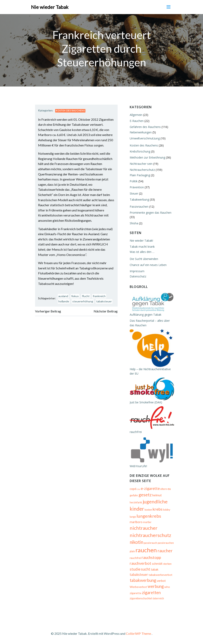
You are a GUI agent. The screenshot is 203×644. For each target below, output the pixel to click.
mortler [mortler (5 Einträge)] (147, 522)
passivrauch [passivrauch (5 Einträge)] (150, 543)
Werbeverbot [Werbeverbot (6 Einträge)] (138, 587)
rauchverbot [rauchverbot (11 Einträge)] (140, 563)
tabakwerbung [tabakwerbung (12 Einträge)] (143, 580)
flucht (86, 296)
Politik (134, 181)
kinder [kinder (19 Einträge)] (137, 509)
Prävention (137, 187)
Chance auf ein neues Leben (148, 265)
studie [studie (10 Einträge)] (135, 569)
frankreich (99, 296)
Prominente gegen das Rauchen (151, 213)
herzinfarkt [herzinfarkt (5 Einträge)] (136, 502)
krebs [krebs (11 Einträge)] (158, 509)
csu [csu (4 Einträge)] (138, 489)
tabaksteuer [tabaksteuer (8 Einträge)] (139, 575)
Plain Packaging (140, 175)
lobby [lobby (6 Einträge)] (167, 510)
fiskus (75, 296)
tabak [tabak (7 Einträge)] (155, 569)
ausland (63, 296)
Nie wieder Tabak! (141, 241)
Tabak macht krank (142, 247)
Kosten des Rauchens (70, 111)
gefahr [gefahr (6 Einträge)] (134, 495)
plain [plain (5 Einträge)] (132, 551)
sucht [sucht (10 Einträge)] (146, 569)
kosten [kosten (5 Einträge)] (148, 510)
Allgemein (136, 115)
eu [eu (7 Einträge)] (169, 489)
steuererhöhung (83, 301)
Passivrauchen (139, 207)
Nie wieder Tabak (50, 7)
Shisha (134, 223)
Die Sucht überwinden (144, 259)
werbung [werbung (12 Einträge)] (156, 586)
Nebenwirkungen (141, 132)
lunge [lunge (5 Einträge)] (133, 517)
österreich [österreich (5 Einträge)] (158, 598)
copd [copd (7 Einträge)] (133, 489)
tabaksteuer (104, 301)
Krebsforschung (140, 151)
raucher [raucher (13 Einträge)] (165, 551)
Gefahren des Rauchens (145, 127)
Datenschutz (138, 276)
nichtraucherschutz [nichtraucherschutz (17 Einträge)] (150, 535)
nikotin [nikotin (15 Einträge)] (136, 542)
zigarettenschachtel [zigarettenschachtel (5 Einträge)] (141, 598)
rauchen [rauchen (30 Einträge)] (146, 550)
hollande (64, 301)
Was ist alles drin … (142, 252)
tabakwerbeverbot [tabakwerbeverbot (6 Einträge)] (161, 575)
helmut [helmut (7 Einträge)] (157, 495)
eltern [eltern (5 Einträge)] (164, 489)
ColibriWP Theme (138, 633)
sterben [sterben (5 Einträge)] (167, 564)
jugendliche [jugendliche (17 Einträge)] (155, 501)
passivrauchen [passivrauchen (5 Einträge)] (166, 543)
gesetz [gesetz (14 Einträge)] (145, 495)
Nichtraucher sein (141, 164)
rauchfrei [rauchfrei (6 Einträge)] (135, 558)
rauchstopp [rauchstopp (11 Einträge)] (151, 557)
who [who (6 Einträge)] (167, 587)
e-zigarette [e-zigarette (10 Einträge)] (150, 488)
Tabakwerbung (139, 199)
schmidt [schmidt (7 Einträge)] (157, 564)
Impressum (137, 271)
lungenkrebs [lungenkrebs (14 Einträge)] (149, 516)
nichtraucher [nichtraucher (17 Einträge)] (144, 528)
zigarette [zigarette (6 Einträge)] (136, 593)
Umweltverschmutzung (145, 138)
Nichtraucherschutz (142, 170)
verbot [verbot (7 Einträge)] (161, 581)
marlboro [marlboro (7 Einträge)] (136, 522)
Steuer (134, 193)
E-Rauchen (137, 121)
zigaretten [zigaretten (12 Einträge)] (151, 592)
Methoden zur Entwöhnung (147, 157)
